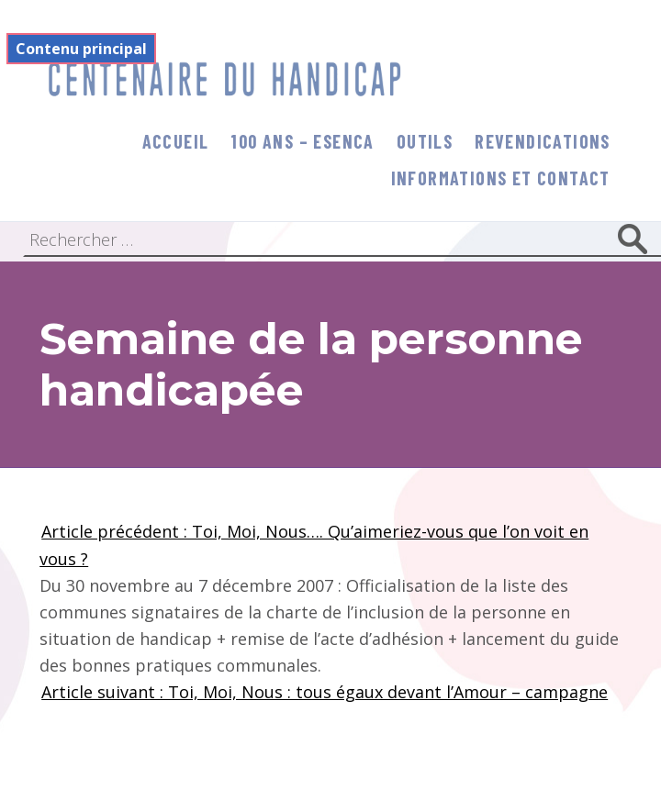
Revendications (543, 141)
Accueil (176, 141)
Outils (425, 141)
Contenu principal (81, 49)
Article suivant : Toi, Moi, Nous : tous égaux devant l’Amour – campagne (325, 692)
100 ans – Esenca (302, 141)
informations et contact (501, 178)
